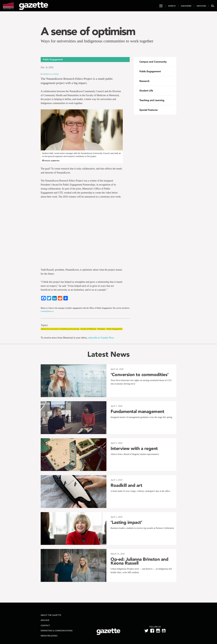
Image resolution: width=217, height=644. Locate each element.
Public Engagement (114, 329)
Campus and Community (153, 62)
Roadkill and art (126, 485)
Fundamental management (137, 411)
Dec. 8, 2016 (47, 67)
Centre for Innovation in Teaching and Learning (60, 329)
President (101, 329)
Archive (45, 620)
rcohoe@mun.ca (47, 311)
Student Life (146, 91)
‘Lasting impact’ (126, 522)
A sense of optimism (88, 31)
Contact (45, 625)
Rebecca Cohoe (51, 74)
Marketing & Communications (57, 631)
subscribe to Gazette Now (101, 338)
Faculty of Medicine (88, 329)
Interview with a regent (134, 448)
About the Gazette (51, 615)
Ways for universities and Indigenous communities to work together (97, 41)
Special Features (148, 110)
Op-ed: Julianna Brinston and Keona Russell (139, 561)
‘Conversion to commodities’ (140, 375)
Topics (44, 325)
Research (144, 81)
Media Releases (49, 636)
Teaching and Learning (152, 100)
